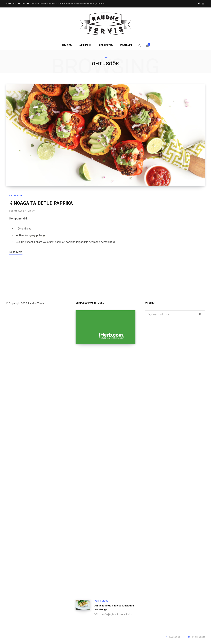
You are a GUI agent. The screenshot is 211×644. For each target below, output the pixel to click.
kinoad (28, 229)
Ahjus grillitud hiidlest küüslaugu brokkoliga (114, 608)
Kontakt (126, 45)
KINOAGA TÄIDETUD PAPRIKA (41, 203)
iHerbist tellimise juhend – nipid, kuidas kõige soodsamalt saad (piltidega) (68, 4)
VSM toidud (102, 601)
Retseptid (106, 45)
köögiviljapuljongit (36, 235)
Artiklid (85, 45)
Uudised (66, 45)
